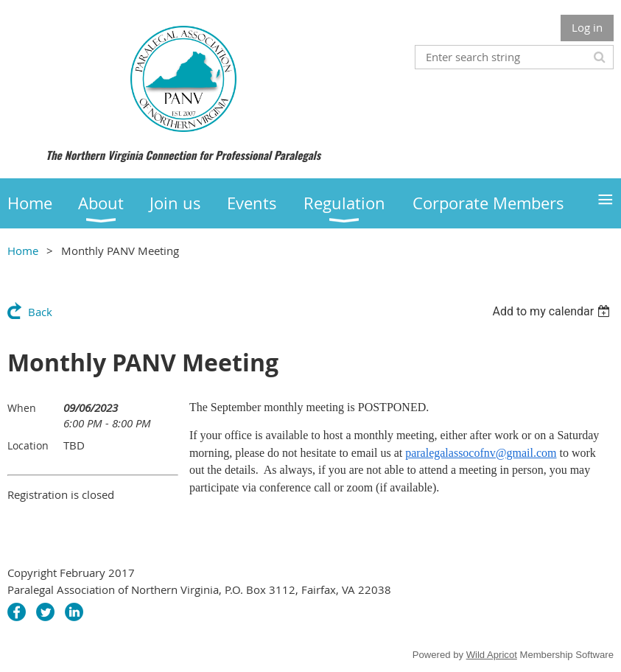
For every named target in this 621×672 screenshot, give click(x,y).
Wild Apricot (492, 655)
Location (28, 445)
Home (23, 251)
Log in (587, 27)
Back (40, 312)
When (22, 408)
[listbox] (553, 311)
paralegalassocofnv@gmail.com (481, 453)
